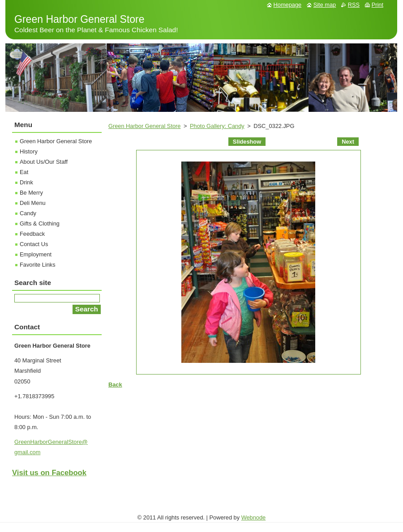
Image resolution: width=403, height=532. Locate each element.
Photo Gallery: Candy (217, 126)
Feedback (32, 234)
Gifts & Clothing (40, 223)
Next (348, 142)
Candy (28, 213)
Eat (24, 172)
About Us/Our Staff (44, 162)
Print (377, 5)
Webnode (254, 517)
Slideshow (247, 142)
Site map (325, 5)
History (29, 151)
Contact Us (34, 244)
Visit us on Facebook (49, 473)
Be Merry (31, 193)
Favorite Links (38, 265)
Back (115, 385)
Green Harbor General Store (144, 126)
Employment (36, 254)
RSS (354, 5)
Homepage (288, 5)
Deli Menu (33, 203)
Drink (26, 182)
